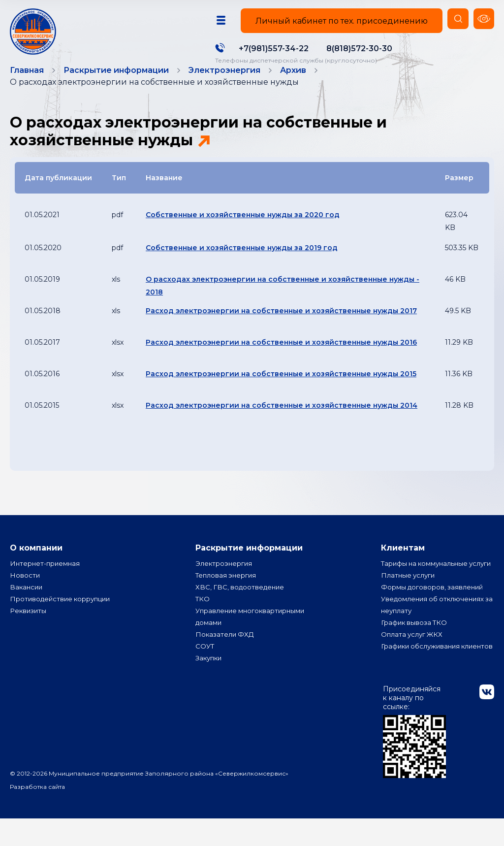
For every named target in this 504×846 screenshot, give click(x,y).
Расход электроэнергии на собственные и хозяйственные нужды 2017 (281, 324)
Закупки (210, 674)
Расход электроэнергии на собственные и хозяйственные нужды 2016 (281, 355)
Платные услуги (409, 603)
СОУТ (205, 662)
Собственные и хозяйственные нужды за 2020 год (243, 228)
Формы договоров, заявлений (434, 615)
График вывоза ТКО (415, 650)
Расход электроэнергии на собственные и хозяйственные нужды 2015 (281, 387)
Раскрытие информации (249, 561)
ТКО (203, 615)
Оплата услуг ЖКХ (413, 662)
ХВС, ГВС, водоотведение (242, 603)
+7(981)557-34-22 (269, 49)
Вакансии (27, 603)
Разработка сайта (37, 814)
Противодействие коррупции (63, 615)
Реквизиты (29, 626)
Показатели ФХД (226, 650)
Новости (25, 591)
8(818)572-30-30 (355, 49)
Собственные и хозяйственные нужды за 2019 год (242, 260)
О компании (36, 561)
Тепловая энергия (227, 591)
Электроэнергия (224, 579)
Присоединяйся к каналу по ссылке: (414, 759)
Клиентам (403, 561)
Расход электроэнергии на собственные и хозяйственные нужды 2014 (282, 418)
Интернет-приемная (46, 579)
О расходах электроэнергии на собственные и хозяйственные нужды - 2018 (283, 298)
